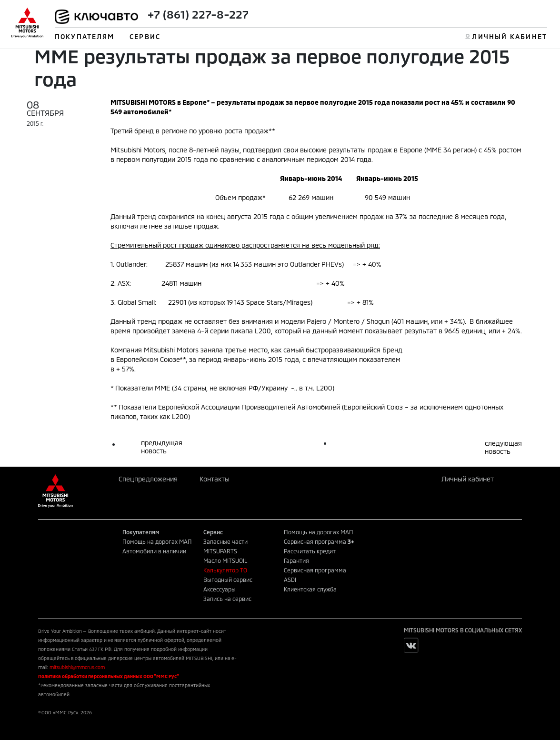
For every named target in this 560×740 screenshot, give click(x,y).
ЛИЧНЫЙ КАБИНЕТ (509, 36)
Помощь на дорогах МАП (157, 541)
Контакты (215, 479)
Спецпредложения (148, 479)
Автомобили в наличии (154, 551)
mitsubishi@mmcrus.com (77, 667)
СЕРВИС (145, 36)
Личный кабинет (468, 479)
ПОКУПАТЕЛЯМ (85, 36)
